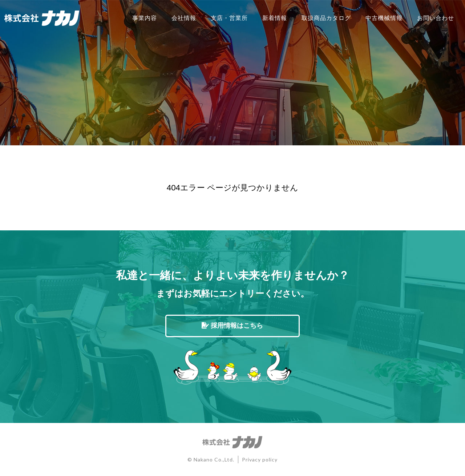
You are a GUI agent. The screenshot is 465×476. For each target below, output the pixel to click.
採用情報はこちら (232, 326)
